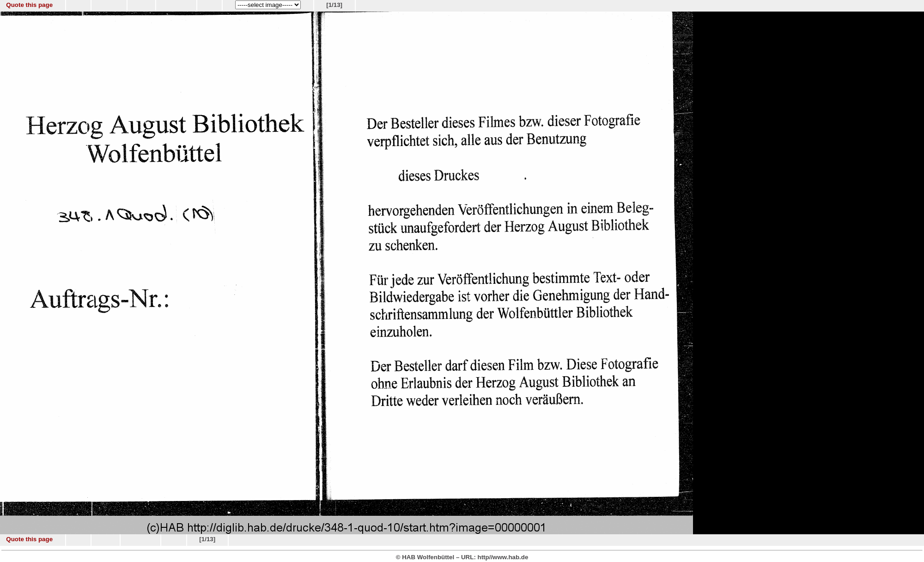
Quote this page (29, 5)
